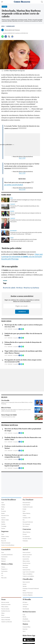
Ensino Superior (26, 505)
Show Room (25, 565)
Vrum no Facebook (6, 617)
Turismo (3, 528)
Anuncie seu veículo (6, 604)
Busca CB (3, 541)
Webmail (3, 561)
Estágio (24, 509)
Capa (3, 503)
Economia (4, 511)
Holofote (3, 524)
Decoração (25, 568)
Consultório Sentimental (7, 555)
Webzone (3, 559)
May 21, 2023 (22, 158)
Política (3, 507)
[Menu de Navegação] (2, 2)
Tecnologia (4, 526)
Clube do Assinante (6, 543)
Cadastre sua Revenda (7, 622)
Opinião (3, 522)
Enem (24, 511)
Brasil (3, 509)
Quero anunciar (26, 582)
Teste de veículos (5, 609)
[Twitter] (9, 37)
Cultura (24, 515)
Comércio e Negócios (28, 595)
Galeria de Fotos (27, 570)
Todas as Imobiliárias (28, 574)
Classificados (28, 579)
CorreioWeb (6, 550)
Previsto (25, 534)
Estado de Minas (27, 627)
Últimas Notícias (27, 513)
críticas (20, 288)
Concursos (27, 529)
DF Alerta (25, 602)
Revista (24, 617)
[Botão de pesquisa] (42, 2)
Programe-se (4, 569)
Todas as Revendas (6, 620)
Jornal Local (25, 604)
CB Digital (4, 539)
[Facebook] (6, 37)
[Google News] (12, 37)
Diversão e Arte (10, 26)
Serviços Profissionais (28, 593)
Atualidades (25, 619)
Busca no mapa (26, 557)
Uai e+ (24, 631)
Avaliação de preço (6, 611)
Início (3, 26)
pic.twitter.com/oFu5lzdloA (14, 185)
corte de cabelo (10, 288)
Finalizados (25, 541)
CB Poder (25, 607)
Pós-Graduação (26, 524)
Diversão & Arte (5, 515)
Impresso (5, 531)
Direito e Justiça (5, 536)
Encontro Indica (26, 621)
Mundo (3, 513)
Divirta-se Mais (7, 564)
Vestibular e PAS (27, 518)
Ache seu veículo (5, 602)
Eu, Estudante (28, 500)
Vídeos (3, 613)
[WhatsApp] (3, 37)
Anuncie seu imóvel (27, 555)
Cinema (3, 567)
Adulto (24, 591)
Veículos (25, 586)
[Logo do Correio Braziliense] (22, 2)
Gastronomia (4, 557)
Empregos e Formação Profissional (31, 588)
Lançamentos (26, 559)
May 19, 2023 (22, 189)
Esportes (3, 518)
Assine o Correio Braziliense (8, 545)
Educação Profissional (28, 522)
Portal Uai (25, 629)
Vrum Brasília (26, 609)
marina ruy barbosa (32, 288)
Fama (3, 552)
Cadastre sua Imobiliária (28, 576)
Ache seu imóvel (26, 552)
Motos (3, 615)
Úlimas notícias (26, 561)
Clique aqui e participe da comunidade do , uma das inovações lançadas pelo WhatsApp (22, 257)
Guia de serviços (27, 563)
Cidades (3, 505)
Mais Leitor (4, 578)
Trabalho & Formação (28, 507)
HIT (2, 573)
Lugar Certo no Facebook (29, 572)
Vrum (3, 599)
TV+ (2, 576)
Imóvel (25, 550)
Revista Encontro (29, 612)
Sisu (24, 520)
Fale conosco (26, 526)
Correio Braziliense (9, 500)
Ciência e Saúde (5, 520)
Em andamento (26, 536)
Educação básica (27, 503)
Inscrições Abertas (27, 539)
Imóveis (25, 584)
